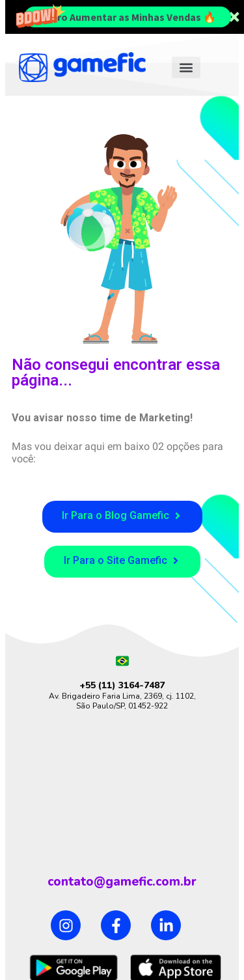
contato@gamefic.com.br (122, 882)
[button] (186, 67)
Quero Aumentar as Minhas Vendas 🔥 (127, 17)
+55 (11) (99, 685)
